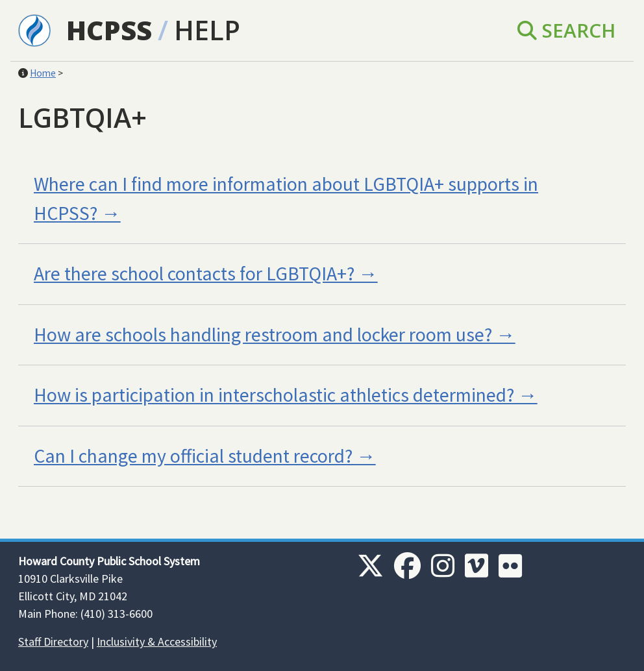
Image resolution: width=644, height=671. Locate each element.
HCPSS (109, 30)
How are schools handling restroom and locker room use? (263, 335)
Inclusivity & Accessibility (157, 641)
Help (207, 30)
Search (566, 30)
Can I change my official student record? (193, 456)
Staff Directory (53, 641)
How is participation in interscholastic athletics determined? (274, 395)
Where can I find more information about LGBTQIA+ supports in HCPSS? (286, 199)
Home (43, 73)
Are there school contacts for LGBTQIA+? (194, 274)
